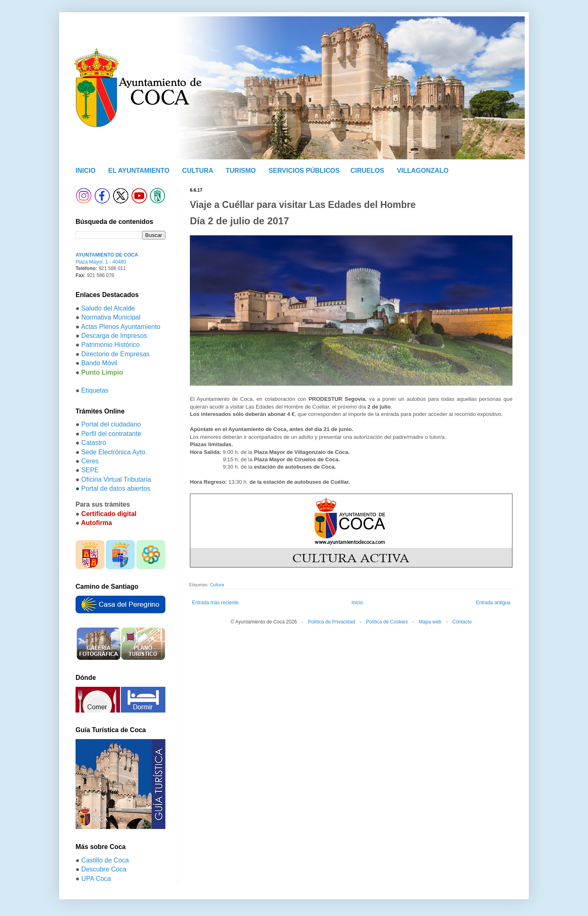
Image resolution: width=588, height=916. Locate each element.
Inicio (357, 603)
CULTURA (198, 171)
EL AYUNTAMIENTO (139, 171)
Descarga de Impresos (114, 336)
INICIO (86, 171)
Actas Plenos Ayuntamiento (121, 327)
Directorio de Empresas (115, 354)
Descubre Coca (104, 869)
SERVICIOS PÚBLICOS (304, 171)
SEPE (90, 470)
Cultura (217, 585)
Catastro (94, 443)
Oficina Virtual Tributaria (116, 479)
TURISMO (241, 171)
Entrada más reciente (215, 603)
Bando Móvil (99, 363)
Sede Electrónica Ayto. (114, 452)
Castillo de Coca (105, 860)
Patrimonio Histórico (110, 345)
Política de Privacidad (331, 622)
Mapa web (430, 622)
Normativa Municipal (111, 317)
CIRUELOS (367, 171)
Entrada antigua (493, 603)
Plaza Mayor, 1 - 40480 (101, 262)
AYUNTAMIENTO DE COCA (107, 255)
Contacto (462, 622)
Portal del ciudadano (111, 424)
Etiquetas (95, 390)
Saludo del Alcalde (108, 308)
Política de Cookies (387, 622)
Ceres (90, 461)
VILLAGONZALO (423, 171)
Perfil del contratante (111, 434)
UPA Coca (96, 879)
